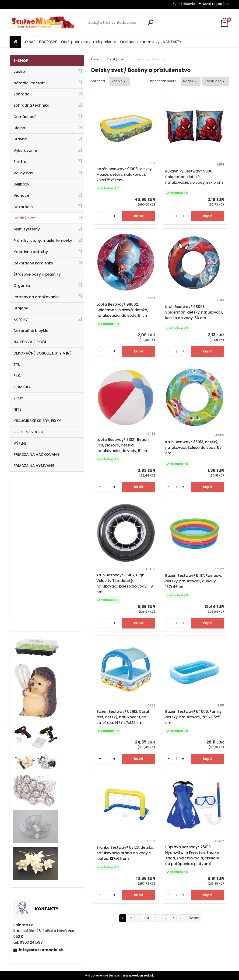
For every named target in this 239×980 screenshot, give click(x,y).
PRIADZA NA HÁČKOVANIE (37, 455)
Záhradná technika (32, 105)
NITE (17, 409)
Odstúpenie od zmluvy (140, 42)
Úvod (95, 59)
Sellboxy (21, 184)
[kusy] (107, 216)
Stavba (20, 139)
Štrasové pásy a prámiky (37, 274)
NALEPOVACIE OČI (30, 342)
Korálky (21, 319)
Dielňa (19, 128)
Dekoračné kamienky (33, 263)
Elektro (20, 162)
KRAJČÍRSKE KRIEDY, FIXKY (37, 421)
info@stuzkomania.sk (41, 950)
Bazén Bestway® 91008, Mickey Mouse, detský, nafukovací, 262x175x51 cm (124, 174)
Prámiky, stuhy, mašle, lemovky (43, 241)
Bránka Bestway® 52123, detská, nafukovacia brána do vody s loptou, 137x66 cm (125, 853)
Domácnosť (25, 117)
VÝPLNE (20, 443)
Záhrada (22, 94)
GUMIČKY (22, 387)
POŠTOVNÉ (48, 42)
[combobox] (191, 81)
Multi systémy (27, 229)
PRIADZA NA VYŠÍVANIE (34, 466)
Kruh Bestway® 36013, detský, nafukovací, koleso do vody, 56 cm (193, 448)
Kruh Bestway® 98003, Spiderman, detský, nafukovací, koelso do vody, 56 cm (194, 312)
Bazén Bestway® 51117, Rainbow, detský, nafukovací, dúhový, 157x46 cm (194, 581)
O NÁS (30, 42)
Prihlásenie (186, 4)
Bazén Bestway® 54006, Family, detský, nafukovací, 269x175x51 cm (194, 717)
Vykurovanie (25, 150)
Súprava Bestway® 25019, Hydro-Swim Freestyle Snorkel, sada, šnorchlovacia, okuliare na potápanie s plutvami (193, 855)
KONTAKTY (172, 42)
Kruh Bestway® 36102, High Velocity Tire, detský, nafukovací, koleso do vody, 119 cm (125, 583)
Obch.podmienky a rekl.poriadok (89, 42)
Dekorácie (23, 207)
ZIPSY (18, 398)
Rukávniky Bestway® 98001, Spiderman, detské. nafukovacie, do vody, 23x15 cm (194, 177)
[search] (151, 22)
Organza (22, 286)
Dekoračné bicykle (31, 331)
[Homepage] (15, 42)
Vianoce (21, 195)
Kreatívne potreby (31, 252)
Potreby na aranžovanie (36, 297)
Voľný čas (23, 173)
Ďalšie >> (194, 918)
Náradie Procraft (29, 83)
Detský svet (25, 218)
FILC (17, 376)
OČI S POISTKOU (28, 432)
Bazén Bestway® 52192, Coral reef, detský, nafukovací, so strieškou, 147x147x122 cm (123, 717)
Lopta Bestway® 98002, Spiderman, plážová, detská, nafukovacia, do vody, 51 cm (122, 310)
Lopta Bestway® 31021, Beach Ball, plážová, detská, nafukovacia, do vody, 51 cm (123, 445)
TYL (17, 364)
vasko (19, 72)
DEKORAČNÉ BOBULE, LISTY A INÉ (42, 353)
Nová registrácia (216, 4)
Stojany (21, 308)
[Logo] (42, 23)
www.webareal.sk (138, 975)
